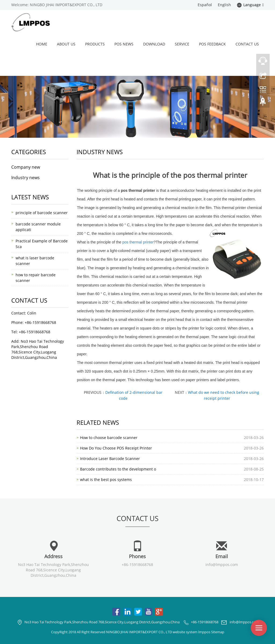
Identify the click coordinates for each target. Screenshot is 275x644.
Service (182, 44)
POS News (124, 44)
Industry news (26, 178)
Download (154, 44)
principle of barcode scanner (42, 213)
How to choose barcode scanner (109, 438)
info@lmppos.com (222, 565)
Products (95, 44)
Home (42, 44)
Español (205, 5)
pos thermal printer (138, 242)
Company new (26, 167)
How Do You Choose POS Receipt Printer (116, 448)
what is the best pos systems (106, 480)
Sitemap (218, 632)
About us (66, 44)
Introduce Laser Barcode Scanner (110, 459)
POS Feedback (212, 44)
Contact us (247, 44)
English (224, 5)
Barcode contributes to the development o (118, 469)
